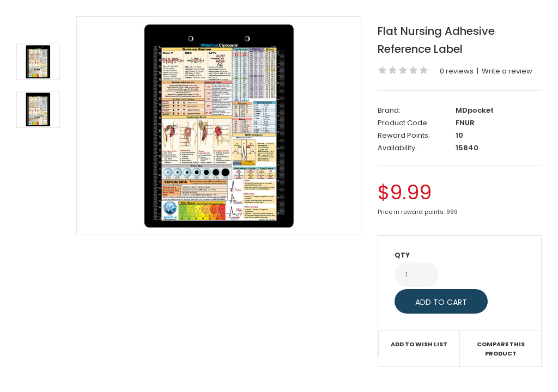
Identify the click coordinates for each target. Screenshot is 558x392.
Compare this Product (501, 349)
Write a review (507, 71)
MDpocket (475, 110)
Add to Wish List (419, 344)
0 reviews (457, 71)
